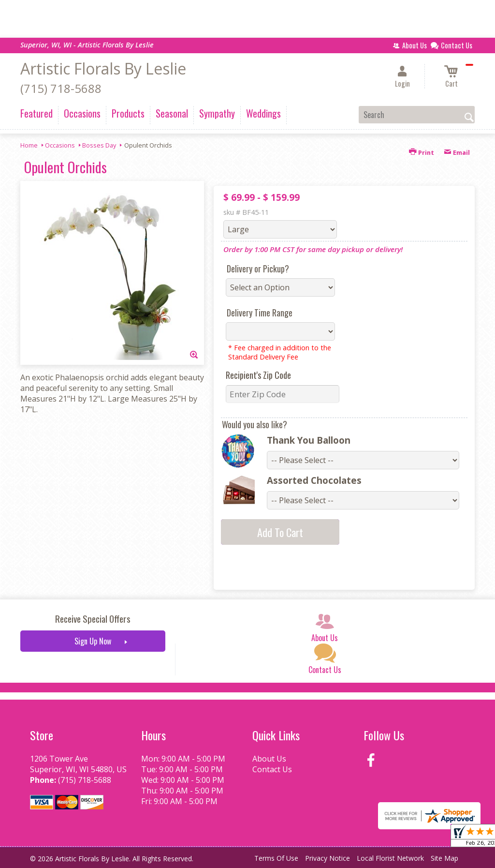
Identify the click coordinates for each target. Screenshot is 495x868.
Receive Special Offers (93, 619)
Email (457, 152)
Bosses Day (99, 145)
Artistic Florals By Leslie (103, 68)
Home (29, 145)
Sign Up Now (93, 641)
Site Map (444, 858)
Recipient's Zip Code (258, 375)
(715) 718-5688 (61, 88)
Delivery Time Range (260, 313)
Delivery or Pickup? (258, 269)
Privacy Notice (328, 858)
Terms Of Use (276, 858)
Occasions (60, 145)
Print (422, 152)
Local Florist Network (390, 858)
